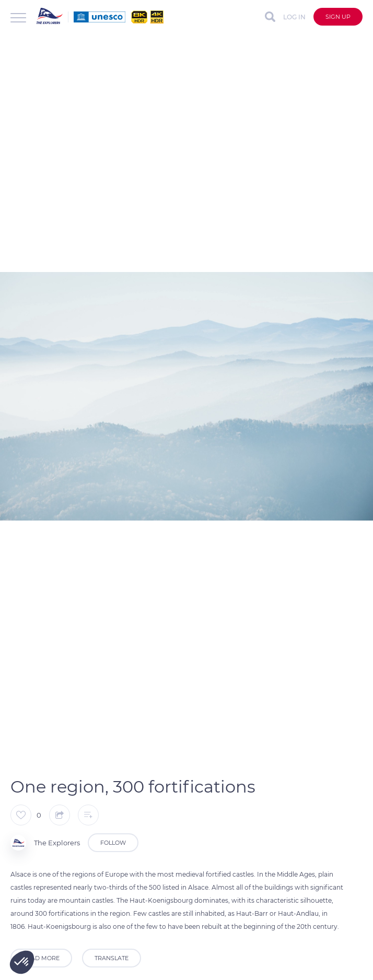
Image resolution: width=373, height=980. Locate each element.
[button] (22, 962)
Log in (294, 17)
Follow (113, 843)
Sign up (338, 17)
